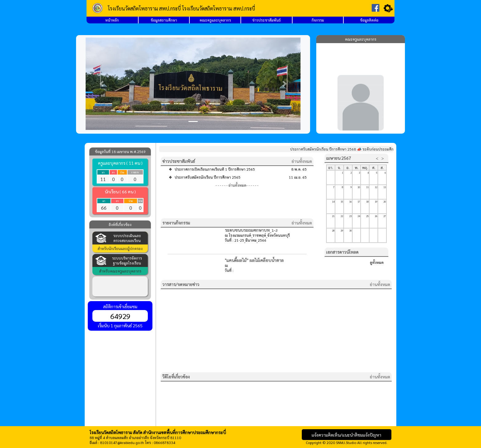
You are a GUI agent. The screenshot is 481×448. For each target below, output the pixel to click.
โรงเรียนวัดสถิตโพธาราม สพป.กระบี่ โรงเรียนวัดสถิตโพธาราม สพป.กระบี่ (181, 8)
